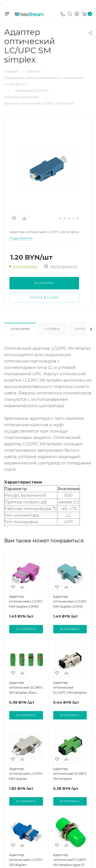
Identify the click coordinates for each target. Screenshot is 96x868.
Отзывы (52, 329)
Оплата (82, 329)
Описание (20, 329)
